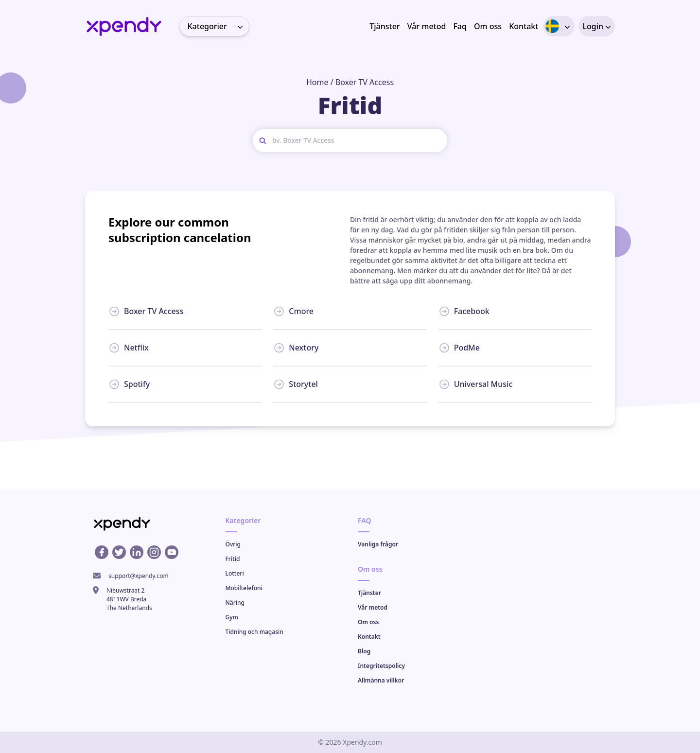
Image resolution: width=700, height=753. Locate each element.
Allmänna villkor (381, 680)
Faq (460, 26)
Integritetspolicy (381, 666)
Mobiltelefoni (244, 588)
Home (317, 82)
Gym (232, 617)
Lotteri (235, 573)
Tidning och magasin (254, 632)
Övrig (233, 544)
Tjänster (385, 26)
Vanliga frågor (378, 544)
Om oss (488, 26)
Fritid (233, 559)
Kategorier (218, 26)
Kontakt (524, 26)
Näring (235, 603)
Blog (364, 651)
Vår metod (427, 26)
